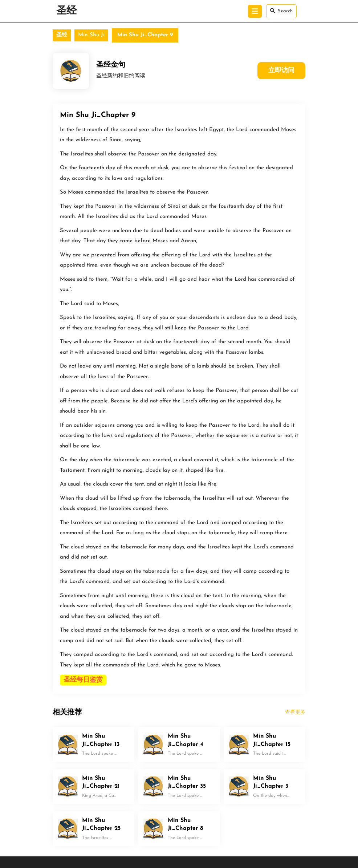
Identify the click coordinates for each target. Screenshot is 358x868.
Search (281, 11)
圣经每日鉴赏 (83, 680)
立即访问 (281, 71)
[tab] (255, 11)
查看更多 (295, 712)
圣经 (66, 11)
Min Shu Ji (91, 35)
